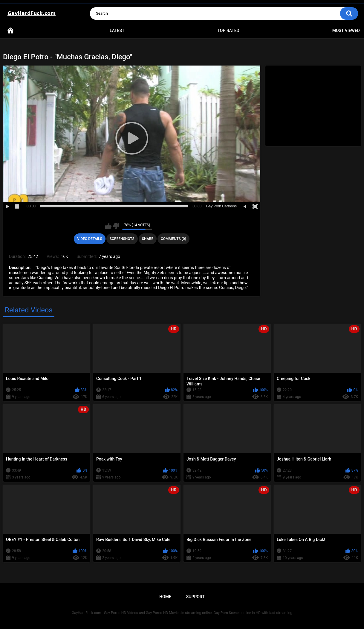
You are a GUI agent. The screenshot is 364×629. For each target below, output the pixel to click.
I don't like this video (116, 226)
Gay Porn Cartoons (221, 206)
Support (195, 597)
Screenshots (122, 239)
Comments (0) (173, 239)
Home (10, 31)
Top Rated (228, 31)
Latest (117, 31)
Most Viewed (346, 31)
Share (148, 239)
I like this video (108, 226)
